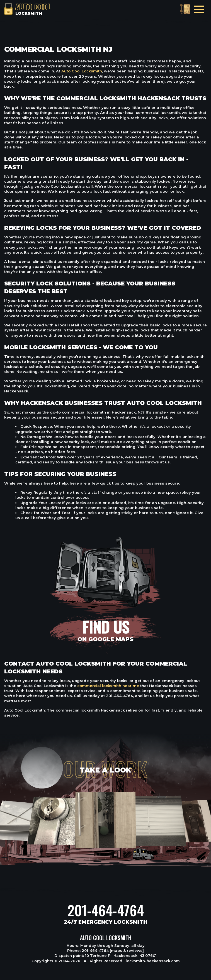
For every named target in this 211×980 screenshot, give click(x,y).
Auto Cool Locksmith (82, 71)
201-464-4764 (106, 910)
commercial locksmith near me (108, 686)
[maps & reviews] (127, 950)
